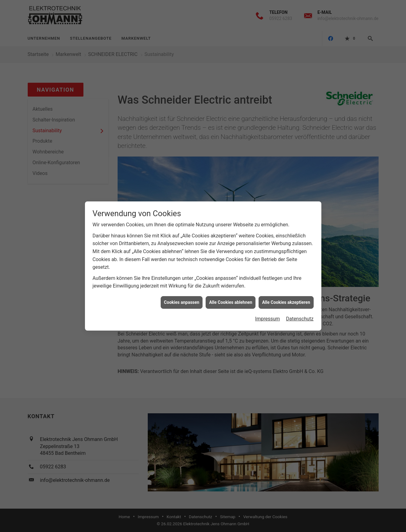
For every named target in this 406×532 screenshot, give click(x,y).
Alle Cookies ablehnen (231, 298)
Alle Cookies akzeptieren (286, 298)
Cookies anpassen (182, 298)
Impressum (268, 315)
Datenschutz (300, 315)
